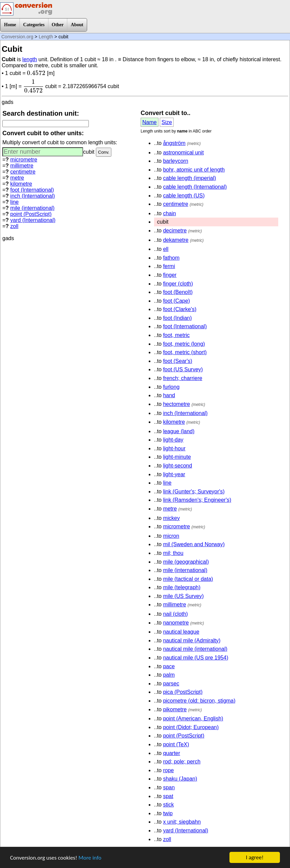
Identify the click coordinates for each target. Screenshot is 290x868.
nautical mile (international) (195, 649)
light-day (173, 440)
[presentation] (36, 73)
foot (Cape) (177, 301)
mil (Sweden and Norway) (194, 544)
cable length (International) (195, 187)
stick (169, 805)
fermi (169, 266)
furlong (171, 387)
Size (167, 122)
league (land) (179, 431)
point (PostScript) (31, 214)
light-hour (174, 448)
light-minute (177, 457)
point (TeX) (176, 744)
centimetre (23, 172)
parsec (171, 684)
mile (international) (33, 208)
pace (169, 666)
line (15, 202)
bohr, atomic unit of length (194, 170)
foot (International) (32, 190)
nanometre (176, 623)
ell (166, 249)
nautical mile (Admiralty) (192, 640)
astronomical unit (184, 153)
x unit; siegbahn (182, 822)
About (77, 25)
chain (170, 213)
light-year (174, 474)
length (30, 59)
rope (169, 770)
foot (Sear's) (178, 361)
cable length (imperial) (190, 178)
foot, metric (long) (184, 344)
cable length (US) (184, 196)
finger (170, 275)
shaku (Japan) (180, 779)
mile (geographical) (186, 562)
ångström (174, 143)
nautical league (181, 632)
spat (168, 796)
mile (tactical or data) (188, 579)
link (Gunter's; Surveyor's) (194, 492)
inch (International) (33, 196)
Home (10, 25)
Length (46, 37)
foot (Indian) (177, 318)
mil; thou (173, 553)
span (169, 787)
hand (169, 395)
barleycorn (176, 161)
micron (171, 536)
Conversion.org (17, 37)
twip (168, 813)
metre (17, 178)
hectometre (177, 404)
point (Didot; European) (191, 727)
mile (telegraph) (182, 587)
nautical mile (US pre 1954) (196, 658)
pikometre (175, 709)
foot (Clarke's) (180, 309)
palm (169, 675)
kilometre (21, 184)
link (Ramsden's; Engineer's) (197, 500)
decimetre (175, 231)
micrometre (24, 160)
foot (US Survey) (183, 369)
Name (150, 122)
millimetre (22, 166)
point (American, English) (193, 719)
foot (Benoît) (178, 292)
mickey (172, 518)
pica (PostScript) (183, 692)
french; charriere (183, 378)
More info (90, 858)
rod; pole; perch (182, 762)
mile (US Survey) (184, 596)
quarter (172, 753)
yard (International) (33, 220)
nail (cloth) (176, 614)
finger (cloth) (178, 284)
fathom (171, 258)
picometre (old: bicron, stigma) (199, 701)
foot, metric (176, 335)
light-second (178, 466)
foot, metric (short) (185, 352)
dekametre (176, 240)
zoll (14, 226)
